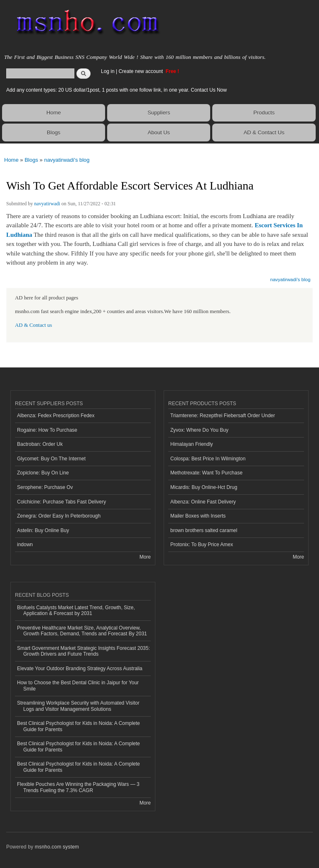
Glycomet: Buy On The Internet (51, 459)
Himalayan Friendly (192, 444)
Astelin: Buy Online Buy (43, 530)
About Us (159, 133)
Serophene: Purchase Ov (45, 487)
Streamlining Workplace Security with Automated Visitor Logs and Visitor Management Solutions (78, 706)
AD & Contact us (33, 325)
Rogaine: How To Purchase (47, 430)
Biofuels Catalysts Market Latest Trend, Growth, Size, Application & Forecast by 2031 (76, 610)
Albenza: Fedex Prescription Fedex (56, 416)
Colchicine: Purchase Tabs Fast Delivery (61, 502)
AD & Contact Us (264, 133)
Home (54, 113)
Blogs (54, 133)
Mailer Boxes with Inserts (198, 516)
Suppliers (159, 113)
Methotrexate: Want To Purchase (206, 473)
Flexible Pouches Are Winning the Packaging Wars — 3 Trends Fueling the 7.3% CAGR (78, 787)
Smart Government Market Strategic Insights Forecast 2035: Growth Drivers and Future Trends (83, 651)
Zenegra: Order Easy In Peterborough (59, 516)
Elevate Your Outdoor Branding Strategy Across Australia (80, 669)
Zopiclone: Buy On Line (43, 473)
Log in (108, 71)
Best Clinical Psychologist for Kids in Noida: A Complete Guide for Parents (79, 726)
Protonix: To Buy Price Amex (202, 545)
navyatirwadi (47, 204)
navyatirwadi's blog (67, 160)
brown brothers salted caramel (204, 530)
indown (25, 545)
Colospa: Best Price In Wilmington (208, 459)
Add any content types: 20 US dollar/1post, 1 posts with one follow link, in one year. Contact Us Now (117, 90)
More (145, 557)
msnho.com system (57, 847)
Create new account (141, 71)
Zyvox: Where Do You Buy (199, 430)
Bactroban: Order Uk (40, 444)
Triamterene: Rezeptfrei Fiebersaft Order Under (223, 416)
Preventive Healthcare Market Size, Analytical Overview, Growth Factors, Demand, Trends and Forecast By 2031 (82, 631)
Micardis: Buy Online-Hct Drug (204, 487)
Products (264, 113)
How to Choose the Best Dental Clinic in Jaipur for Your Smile (78, 686)
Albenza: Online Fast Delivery (203, 502)
